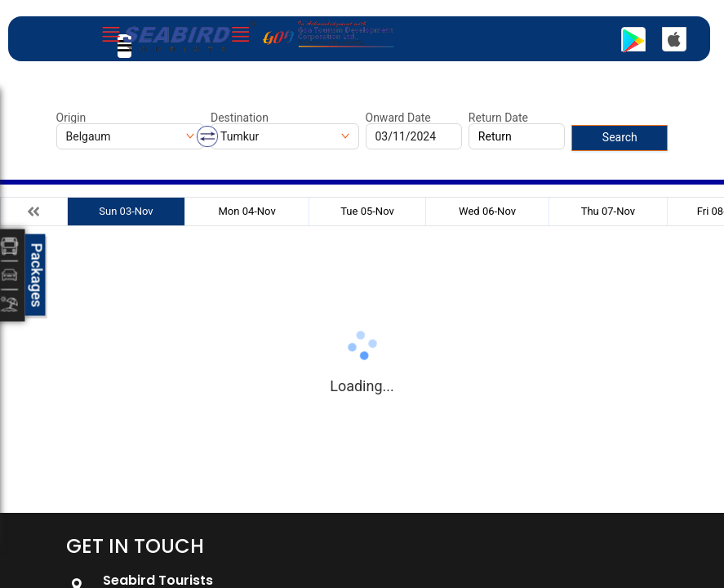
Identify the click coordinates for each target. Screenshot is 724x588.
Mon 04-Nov (247, 211)
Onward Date (398, 118)
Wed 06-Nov (487, 211)
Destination (240, 118)
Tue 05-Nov (367, 211)
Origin (71, 118)
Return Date (498, 118)
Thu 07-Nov (608, 211)
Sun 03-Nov (126, 211)
